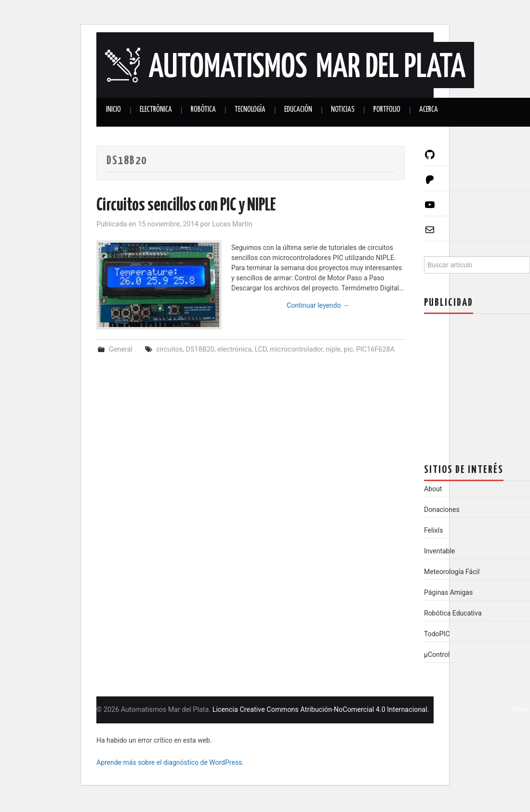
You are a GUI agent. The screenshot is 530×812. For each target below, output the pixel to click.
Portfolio (387, 110)
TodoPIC (437, 634)
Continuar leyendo (318, 305)
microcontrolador (296, 349)
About (433, 489)
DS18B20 (200, 349)
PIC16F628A (375, 349)
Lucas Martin (232, 224)
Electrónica (156, 110)
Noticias (343, 110)
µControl (437, 655)
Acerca (429, 110)
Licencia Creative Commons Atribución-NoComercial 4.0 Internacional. (321, 710)
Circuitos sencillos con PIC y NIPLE (186, 206)
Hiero (521, 710)
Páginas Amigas (448, 592)
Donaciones (442, 510)
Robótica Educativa (453, 613)
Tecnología (250, 110)
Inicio (113, 110)
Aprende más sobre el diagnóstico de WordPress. (170, 762)
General (121, 349)
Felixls (433, 530)
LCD (260, 349)
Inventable (439, 551)
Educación (298, 110)
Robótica (203, 110)
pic (348, 349)
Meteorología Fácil (452, 572)
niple (333, 349)
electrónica (234, 349)
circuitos (169, 349)
